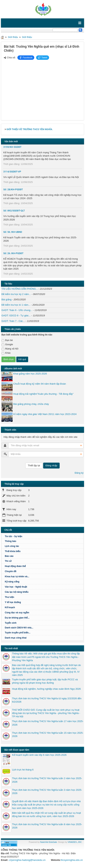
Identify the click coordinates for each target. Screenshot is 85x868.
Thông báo (10, 541)
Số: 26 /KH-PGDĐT (13, 253)
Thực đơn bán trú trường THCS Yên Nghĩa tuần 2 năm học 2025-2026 (47, 780)
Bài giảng (6, 299)
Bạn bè (7, 340)
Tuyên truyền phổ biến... (18, 633)
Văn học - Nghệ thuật (16, 587)
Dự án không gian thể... (17, 618)
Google (7, 345)
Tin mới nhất (11, 648)
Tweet (43, 58)
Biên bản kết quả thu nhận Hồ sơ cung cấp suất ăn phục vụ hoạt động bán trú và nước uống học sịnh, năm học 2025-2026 (46, 815)
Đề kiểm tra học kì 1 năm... (16, 305)
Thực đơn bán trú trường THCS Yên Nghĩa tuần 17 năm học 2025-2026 (48, 723)
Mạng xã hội (10, 349)
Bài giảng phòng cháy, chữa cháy (31, 404)
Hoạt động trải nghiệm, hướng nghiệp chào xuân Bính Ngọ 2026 (46, 689)
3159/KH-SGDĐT (12, 147)
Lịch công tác (12, 546)
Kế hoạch (10, 607)
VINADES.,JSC (75, 842)
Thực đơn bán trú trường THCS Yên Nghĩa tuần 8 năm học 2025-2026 (47, 826)
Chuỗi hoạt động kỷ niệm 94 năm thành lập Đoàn (40, 384)
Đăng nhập (51, 465)
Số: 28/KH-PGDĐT (13, 189)
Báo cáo (9, 556)
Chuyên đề (11, 571)
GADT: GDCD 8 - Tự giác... (16, 315)
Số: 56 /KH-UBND (13, 232)
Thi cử (8, 561)
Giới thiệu (13, 37)
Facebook (26, 58)
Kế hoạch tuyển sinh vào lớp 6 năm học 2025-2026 (39, 755)
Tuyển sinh (11, 623)
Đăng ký (79, 473)
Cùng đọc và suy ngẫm (17, 613)
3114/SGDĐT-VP (12, 172)
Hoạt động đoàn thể (15, 566)
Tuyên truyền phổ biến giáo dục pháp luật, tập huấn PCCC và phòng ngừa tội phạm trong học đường (45, 681)
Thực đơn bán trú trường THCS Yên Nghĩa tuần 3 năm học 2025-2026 (47, 792)
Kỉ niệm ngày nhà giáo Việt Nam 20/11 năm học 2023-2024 (45, 414)
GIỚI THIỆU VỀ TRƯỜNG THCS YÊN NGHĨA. (30, 129)
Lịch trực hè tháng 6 (23, 770)
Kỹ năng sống (12, 582)
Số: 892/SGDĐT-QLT (14, 211)
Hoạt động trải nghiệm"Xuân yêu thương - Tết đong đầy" (43, 394)
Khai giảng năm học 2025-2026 (30, 374)
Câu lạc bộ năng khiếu (17, 592)
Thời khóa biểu (13, 551)
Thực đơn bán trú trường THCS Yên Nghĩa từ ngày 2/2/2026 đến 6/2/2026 (47, 700)
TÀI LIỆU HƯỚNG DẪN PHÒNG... (20, 289)
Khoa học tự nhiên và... (17, 577)
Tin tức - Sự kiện (14, 536)
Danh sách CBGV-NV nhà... (19, 628)
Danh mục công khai (16, 638)
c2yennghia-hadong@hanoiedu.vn (27, 860)
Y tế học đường (13, 602)
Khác (6, 353)
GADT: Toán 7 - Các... (13, 321)
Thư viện (9, 597)
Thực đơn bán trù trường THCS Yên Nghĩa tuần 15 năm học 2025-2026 (48, 734)
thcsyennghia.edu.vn (72, 860)
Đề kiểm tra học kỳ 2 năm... (16, 294)
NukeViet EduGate (49, 842)
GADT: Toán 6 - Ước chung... (17, 310)
